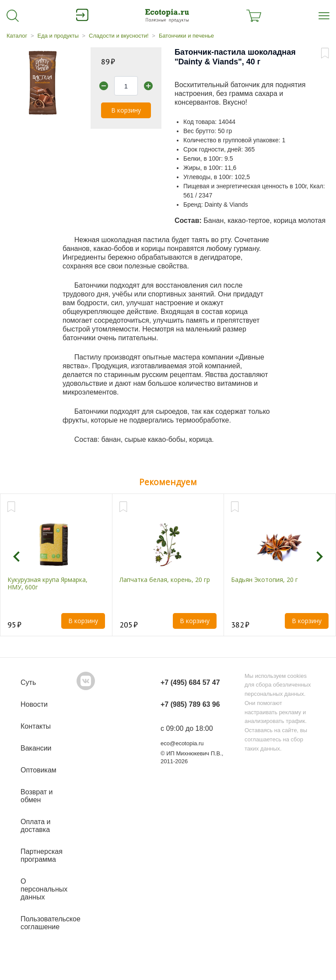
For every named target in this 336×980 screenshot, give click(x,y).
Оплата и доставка (35, 826)
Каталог (17, 36)
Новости (34, 704)
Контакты (36, 726)
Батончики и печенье (186, 36)
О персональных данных (44, 889)
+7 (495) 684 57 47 (190, 682)
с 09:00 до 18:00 (187, 728)
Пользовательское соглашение (51, 923)
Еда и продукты (58, 36)
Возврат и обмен (37, 796)
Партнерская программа (42, 855)
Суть (28, 682)
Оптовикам (38, 770)
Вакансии (36, 748)
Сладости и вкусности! (119, 36)
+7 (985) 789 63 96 (190, 704)
